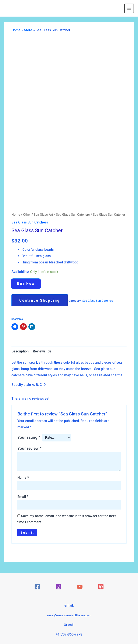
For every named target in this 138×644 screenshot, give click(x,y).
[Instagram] (59, 587)
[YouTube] (80, 587)
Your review (29, 448)
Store (28, 30)
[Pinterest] (101, 587)
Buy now (26, 283)
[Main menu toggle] (129, 8)
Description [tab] (20, 351)
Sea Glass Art (43, 215)
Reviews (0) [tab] (42, 351)
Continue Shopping (40, 300)
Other (27, 215)
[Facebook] (37, 587)
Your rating (29, 437)
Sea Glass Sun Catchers (73, 215)
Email (23, 497)
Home (16, 30)
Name (23, 478)
